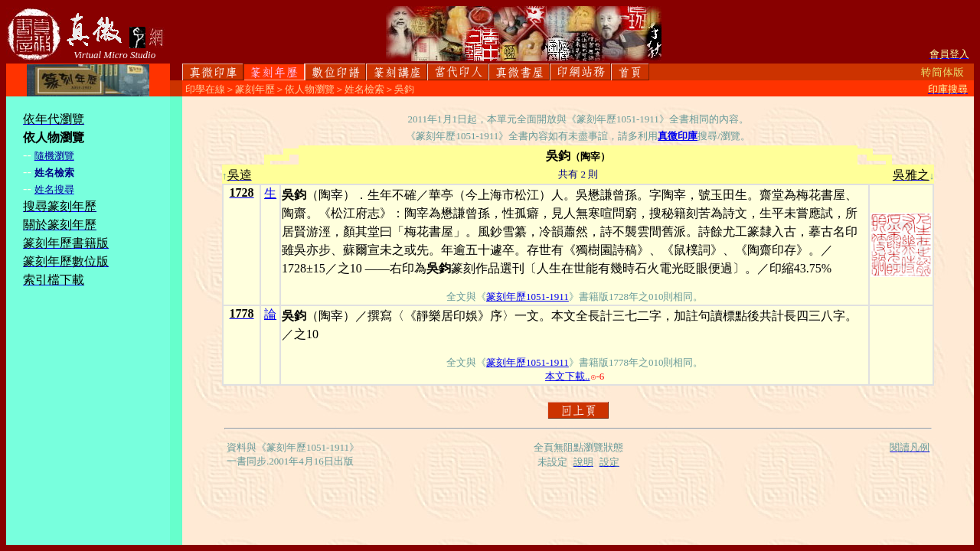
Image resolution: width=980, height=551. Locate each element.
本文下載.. (568, 376)
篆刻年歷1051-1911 (528, 297)
